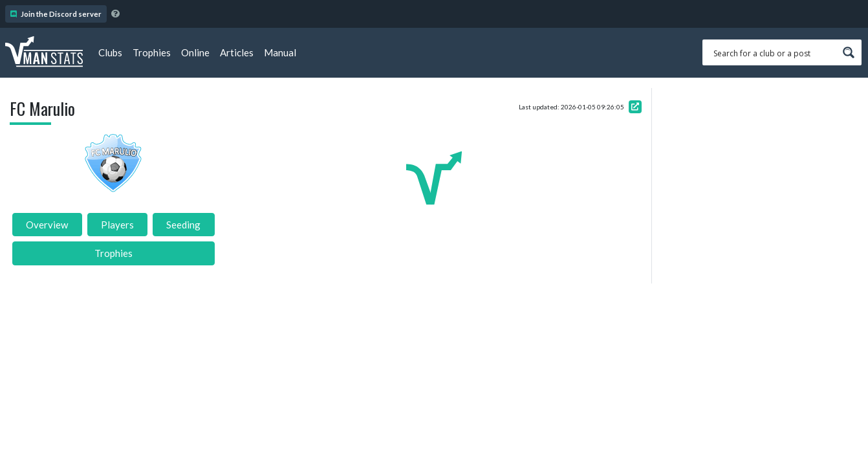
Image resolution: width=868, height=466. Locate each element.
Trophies (152, 52)
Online (195, 52)
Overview (47, 225)
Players (117, 225)
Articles (237, 52)
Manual (280, 52)
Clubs (110, 52)
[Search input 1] (774, 52)
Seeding (183, 225)
